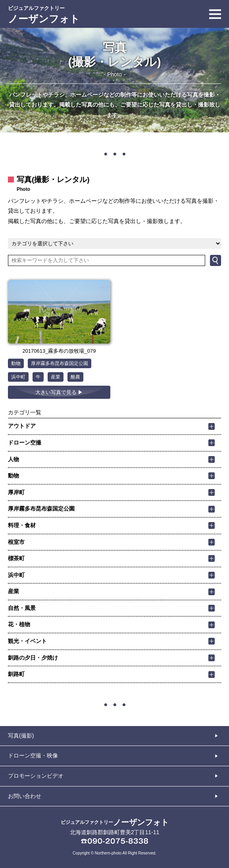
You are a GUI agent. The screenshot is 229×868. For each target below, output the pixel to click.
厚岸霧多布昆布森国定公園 (60, 363)
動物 (16, 363)
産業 (56, 377)
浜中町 (18, 377)
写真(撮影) (21, 736)
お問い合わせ (25, 796)
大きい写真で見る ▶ (59, 392)
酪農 (75, 377)
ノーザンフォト (44, 15)
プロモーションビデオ (36, 776)
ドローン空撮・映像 (33, 755)
